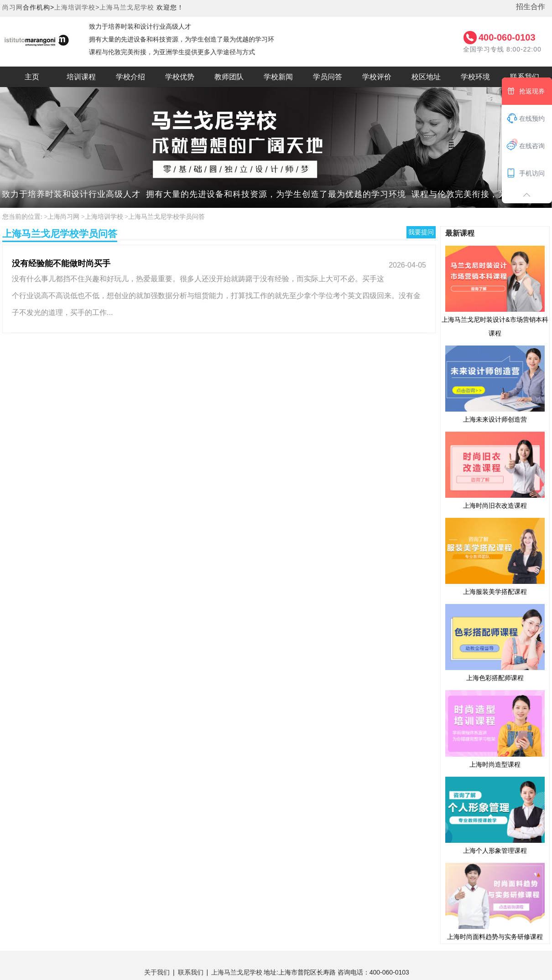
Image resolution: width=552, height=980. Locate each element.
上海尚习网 (63, 217)
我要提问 (421, 232)
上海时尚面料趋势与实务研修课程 (495, 901)
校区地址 (426, 77)
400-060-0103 (507, 37)
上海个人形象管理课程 (495, 815)
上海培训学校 (104, 217)
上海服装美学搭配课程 (495, 556)
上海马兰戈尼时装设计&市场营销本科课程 (495, 291)
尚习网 (13, 7)
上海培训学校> (77, 7)
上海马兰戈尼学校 (127, 7)
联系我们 (191, 972)
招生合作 (531, 7)
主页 (32, 77)
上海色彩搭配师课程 (495, 642)
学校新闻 (278, 77)
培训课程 (81, 77)
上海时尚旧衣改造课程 (495, 470)
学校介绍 (130, 77)
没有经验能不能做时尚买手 (61, 263)
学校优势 (180, 77)
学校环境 (475, 77)
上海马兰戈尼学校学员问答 (167, 217)
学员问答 (328, 77)
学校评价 (377, 77)
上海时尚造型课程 (495, 728)
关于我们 (157, 972)
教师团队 (229, 77)
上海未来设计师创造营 (495, 384)
